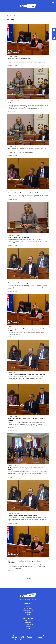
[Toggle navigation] (53, 3)
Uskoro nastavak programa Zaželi (18, 237)
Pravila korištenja (28, 608)
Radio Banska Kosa (28, 625)
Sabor (16, 16)
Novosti (28, 629)
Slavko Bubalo (13, 111)
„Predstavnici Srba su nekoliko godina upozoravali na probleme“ (27, 149)
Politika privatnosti (28, 610)
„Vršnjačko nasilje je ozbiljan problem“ (19, 59)
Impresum (28, 612)
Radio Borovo (28, 621)
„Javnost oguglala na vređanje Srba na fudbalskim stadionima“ (27, 375)
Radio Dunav (28, 623)
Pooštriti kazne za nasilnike (16, 103)
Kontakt (28, 614)
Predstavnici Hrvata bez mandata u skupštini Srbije (23, 193)
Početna (10, 16)
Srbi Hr (11, 337)
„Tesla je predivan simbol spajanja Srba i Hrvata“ (23, 515)
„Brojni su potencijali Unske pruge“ (18, 283)
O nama (28, 606)
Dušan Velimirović (13, 65)
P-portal (28, 627)
